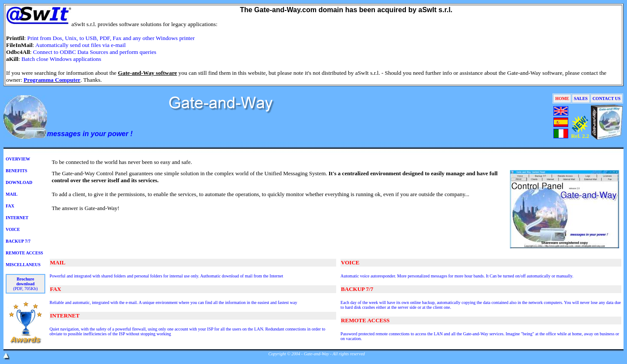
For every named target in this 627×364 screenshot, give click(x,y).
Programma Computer (52, 80)
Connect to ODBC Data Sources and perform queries (95, 52)
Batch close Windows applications (61, 59)
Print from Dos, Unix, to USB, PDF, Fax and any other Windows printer (111, 38)
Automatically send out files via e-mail (81, 45)
